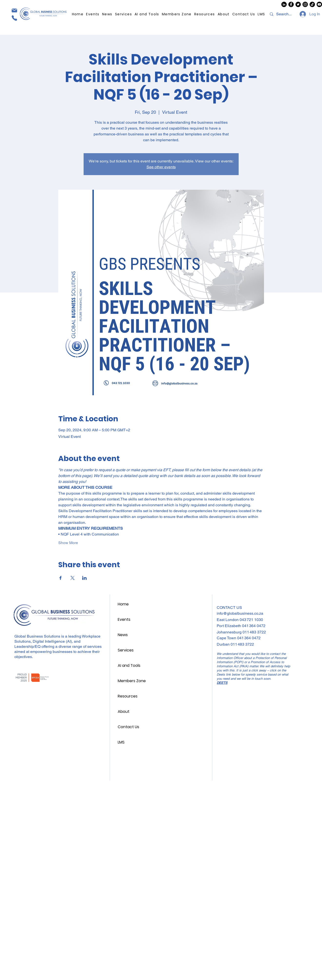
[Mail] (14, 10)
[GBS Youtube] (319, 4)
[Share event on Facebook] (61, 578)
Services (126, 650)
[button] (205, 14)
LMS (121, 742)
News (123, 635)
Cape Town (227, 638)
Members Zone (132, 681)
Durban (224, 644)
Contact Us (128, 727)
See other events (161, 167)
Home (123, 604)
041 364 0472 (254, 626)
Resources (128, 696)
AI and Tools (129, 665)
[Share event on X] (73, 578)
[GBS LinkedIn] (284, 4)
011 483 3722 (254, 632)
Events (124, 619)
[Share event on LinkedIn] (84, 578)
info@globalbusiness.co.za (240, 613)
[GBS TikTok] (312, 4)
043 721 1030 (251, 620)
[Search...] (284, 14)
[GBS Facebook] (291, 4)
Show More (68, 543)
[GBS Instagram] (305, 4)
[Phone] (14, 18)
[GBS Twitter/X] (298, 4)
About (124, 711)
